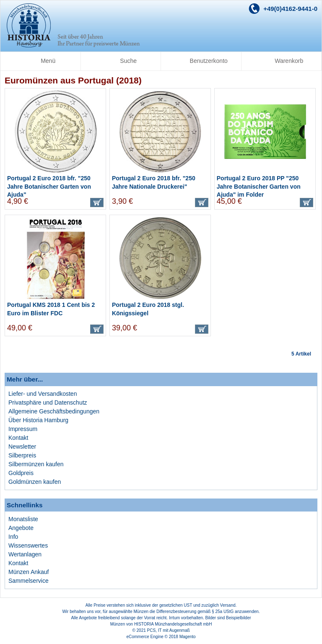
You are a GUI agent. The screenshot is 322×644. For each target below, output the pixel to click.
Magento (188, 637)
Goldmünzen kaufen (35, 482)
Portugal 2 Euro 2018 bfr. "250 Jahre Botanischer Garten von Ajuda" (49, 186)
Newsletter (22, 447)
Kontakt (18, 438)
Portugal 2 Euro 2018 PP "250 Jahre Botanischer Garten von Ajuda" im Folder (259, 186)
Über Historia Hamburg (38, 420)
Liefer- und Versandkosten (43, 394)
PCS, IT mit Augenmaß (169, 630)
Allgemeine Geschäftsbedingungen (54, 411)
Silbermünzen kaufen (36, 464)
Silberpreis (22, 455)
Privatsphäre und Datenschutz (48, 402)
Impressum (23, 429)
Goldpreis (21, 473)
